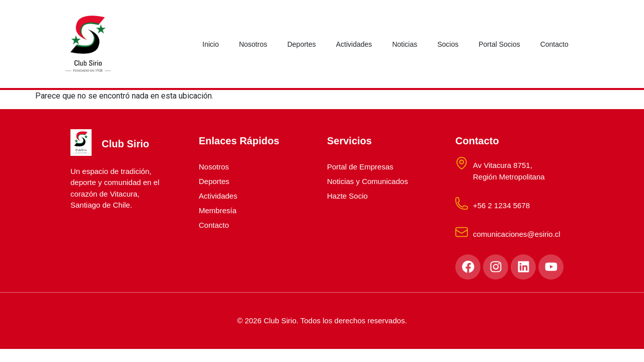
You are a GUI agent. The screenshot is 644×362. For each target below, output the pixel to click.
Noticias (405, 44)
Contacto (554, 44)
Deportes (302, 44)
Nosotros (253, 44)
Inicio (211, 44)
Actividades (354, 44)
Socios (448, 44)
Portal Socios (499, 44)
